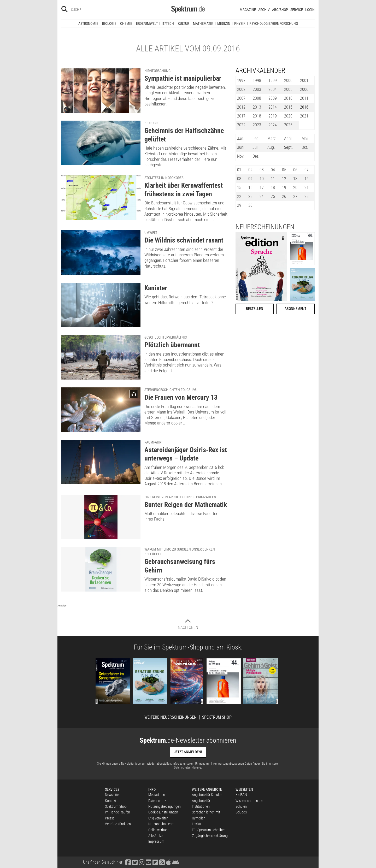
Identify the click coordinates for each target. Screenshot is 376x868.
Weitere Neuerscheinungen (171, 717)
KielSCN (241, 795)
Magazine (248, 10)
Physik (240, 23)
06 (295, 170)
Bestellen (255, 309)
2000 (288, 81)
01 (239, 170)
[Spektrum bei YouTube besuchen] (148, 862)
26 (284, 196)
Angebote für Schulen (207, 795)
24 (262, 196)
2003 (257, 89)
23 (250, 196)
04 (273, 170)
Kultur (183, 23)
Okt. (305, 147)
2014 (273, 107)
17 (262, 188)
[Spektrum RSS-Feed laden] (162, 862)
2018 (257, 116)
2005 (288, 89)
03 (262, 170)
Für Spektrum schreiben (209, 830)
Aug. (271, 147)
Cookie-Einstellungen (163, 812)
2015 (288, 107)
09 (250, 179)
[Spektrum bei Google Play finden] (175, 862)
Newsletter (112, 795)
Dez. (256, 156)
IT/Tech (168, 23)
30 (250, 205)
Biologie (109, 23)
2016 (304, 107)
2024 (273, 125)
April (288, 138)
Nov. (241, 156)
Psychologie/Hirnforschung (274, 23)
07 (307, 170)
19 (284, 188)
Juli (255, 147)
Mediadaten (157, 795)
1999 (273, 81)
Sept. (288, 147)
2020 (288, 116)
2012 (241, 107)
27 (295, 196)
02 (250, 170)
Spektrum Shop (217, 717)
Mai (305, 138)
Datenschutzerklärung (187, 767)
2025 (288, 125)
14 (307, 179)
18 (273, 188)
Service (297, 10)
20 (295, 188)
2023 (257, 125)
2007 (241, 98)
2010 (288, 98)
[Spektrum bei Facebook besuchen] (128, 862)
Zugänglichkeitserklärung (210, 836)
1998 (257, 81)
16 (250, 188)
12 (284, 179)
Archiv (264, 10)
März (272, 138)
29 (239, 205)
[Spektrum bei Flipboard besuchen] (155, 862)
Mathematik (203, 23)
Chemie (126, 23)
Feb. (256, 138)
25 (273, 196)
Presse (110, 818)
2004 (273, 89)
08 (239, 179)
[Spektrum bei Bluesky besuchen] (135, 862)
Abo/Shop (280, 10)
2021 (304, 116)
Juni (241, 147)
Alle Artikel (156, 836)
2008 (257, 98)
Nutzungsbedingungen (164, 806)
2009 (273, 98)
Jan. (241, 138)
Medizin (224, 23)
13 (295, 179)
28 (307, 196)
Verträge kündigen (118, 824)
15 (239, 188)
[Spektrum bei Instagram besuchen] (142, 862)
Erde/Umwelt (147, 23)
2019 (273, 116)
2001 (304, 81)
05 (284, 170)
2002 (241, 89)
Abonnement (295, 309)
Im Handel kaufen (118, 812)
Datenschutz (157, 801)
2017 (241, 116)
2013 (257, 107)
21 (307, 188)
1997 (241, 81)
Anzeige (62, 606)
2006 (304, 89)
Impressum (156, 841)
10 (262, 179)
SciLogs (241, 812)
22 (239, 196)
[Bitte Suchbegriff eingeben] (90, 10)
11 (273, 179)
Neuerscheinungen (265, 227)
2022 (241, 125)
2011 (304, 98)
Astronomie (88, 23)
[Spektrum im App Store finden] (168, 862)
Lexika (196, 824)
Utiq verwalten (158, 818)
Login (310, 10)
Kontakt (111, 801)
